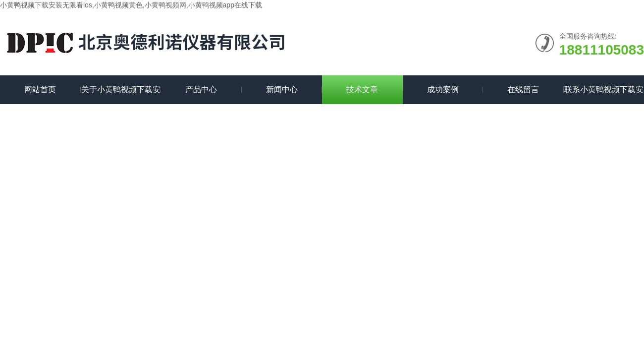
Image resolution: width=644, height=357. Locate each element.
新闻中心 (282, 89)
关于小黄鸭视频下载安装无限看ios (121, 95)
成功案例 (443, 89)
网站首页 (40, 89)
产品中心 (201, 89)
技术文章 (362, 89)
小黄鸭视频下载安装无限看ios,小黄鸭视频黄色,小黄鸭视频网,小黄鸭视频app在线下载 (131, 5)
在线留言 (523, 89)
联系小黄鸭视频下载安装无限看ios (604, 95)
